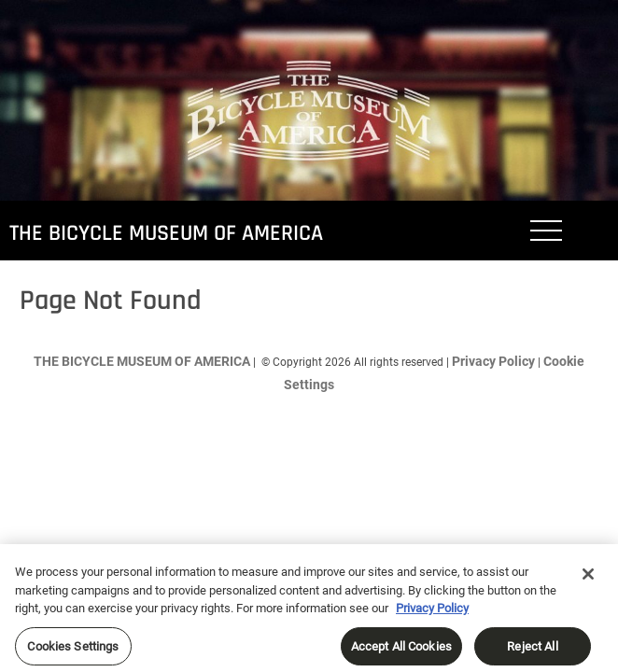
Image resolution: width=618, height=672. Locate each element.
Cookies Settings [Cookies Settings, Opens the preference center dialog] (73, 651)
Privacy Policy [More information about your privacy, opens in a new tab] (432, 613)
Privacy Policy (493, 361)
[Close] (588, 579)
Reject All (532, 651)
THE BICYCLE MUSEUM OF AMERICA (166, 233)
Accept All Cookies (401, 651)
